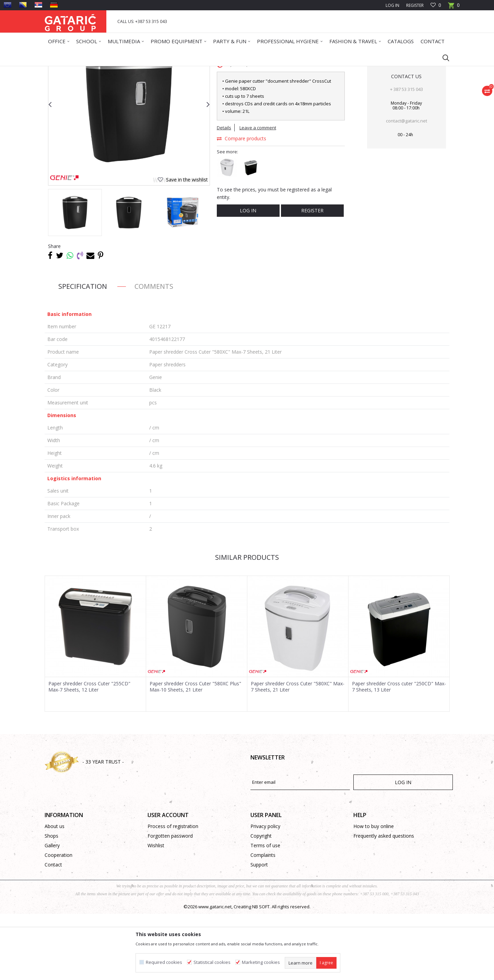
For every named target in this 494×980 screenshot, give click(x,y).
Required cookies (164, 962)
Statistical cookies (212, 962)
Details (224, 194)
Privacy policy (265, 892)
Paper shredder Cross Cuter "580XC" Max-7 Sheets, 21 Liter (298, 753)
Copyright (261, 902)
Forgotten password (170, 902)
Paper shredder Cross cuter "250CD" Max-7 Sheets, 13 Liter (399, 753)
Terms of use (265, 912)
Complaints (263, 921)
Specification (83, 352)
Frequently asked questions (384, 902)
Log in (248, 277)
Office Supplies (114, 70)
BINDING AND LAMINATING (160, 70)
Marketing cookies (261, 962)
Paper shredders (208, 70)
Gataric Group (58, 70)
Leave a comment (258, 194)
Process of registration (173, 892)
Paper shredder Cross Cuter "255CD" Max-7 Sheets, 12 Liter (89, 753)
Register (415, 5)
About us (55, 892)
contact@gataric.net (407, 187)
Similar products (247, 623)
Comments (154, 352)
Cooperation (58, 921)
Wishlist (156, 912)
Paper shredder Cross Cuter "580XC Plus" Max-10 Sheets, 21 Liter (195, 753)
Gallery (52, 912)
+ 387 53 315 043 (407, 155)
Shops (51, 902)
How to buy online (374, 892)
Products (86, 70)
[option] (75, 279)
